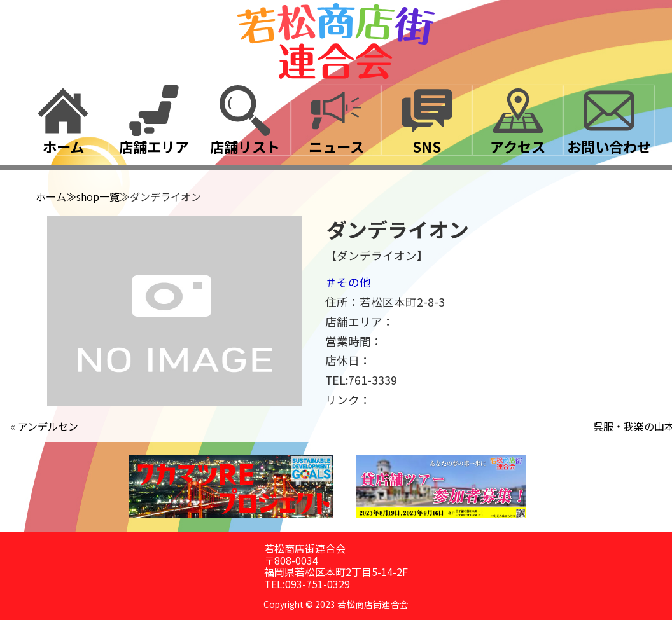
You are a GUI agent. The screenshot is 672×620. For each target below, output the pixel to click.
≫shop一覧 (93, 196)
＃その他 (348, 282)
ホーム (51, 196)
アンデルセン (48, 426)
